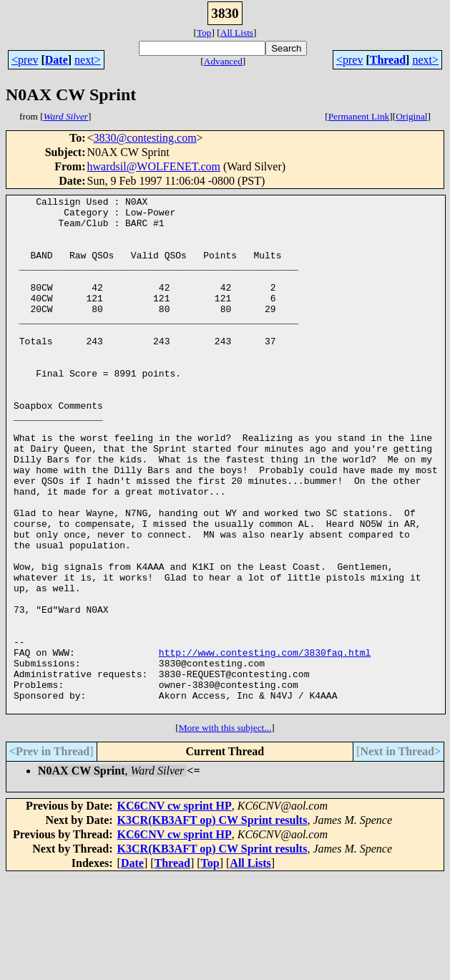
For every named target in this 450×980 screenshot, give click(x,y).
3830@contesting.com (145, 138)
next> (88, 60)
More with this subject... (225, 831)
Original (411, 116)
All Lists (237, 33)
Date (57, 60)
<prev (25, 60)
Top (204, 33)
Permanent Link (359, 116)
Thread (388, 60)
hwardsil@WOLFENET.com (154, 166)
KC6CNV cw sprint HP (175, 909)
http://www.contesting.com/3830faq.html (265, 744)
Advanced (223, 61)
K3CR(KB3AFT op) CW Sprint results (212, 923)
